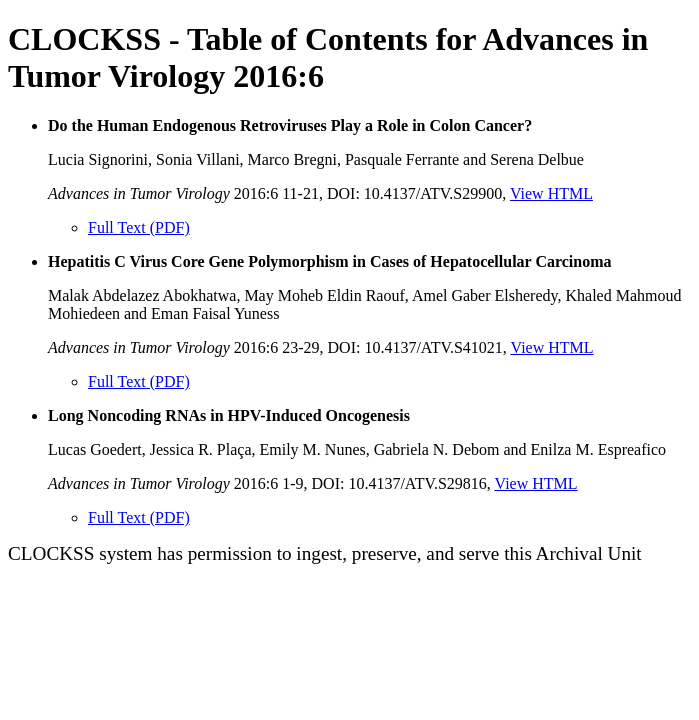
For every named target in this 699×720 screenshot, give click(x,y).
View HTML (551, 193)
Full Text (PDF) (139, 227)
